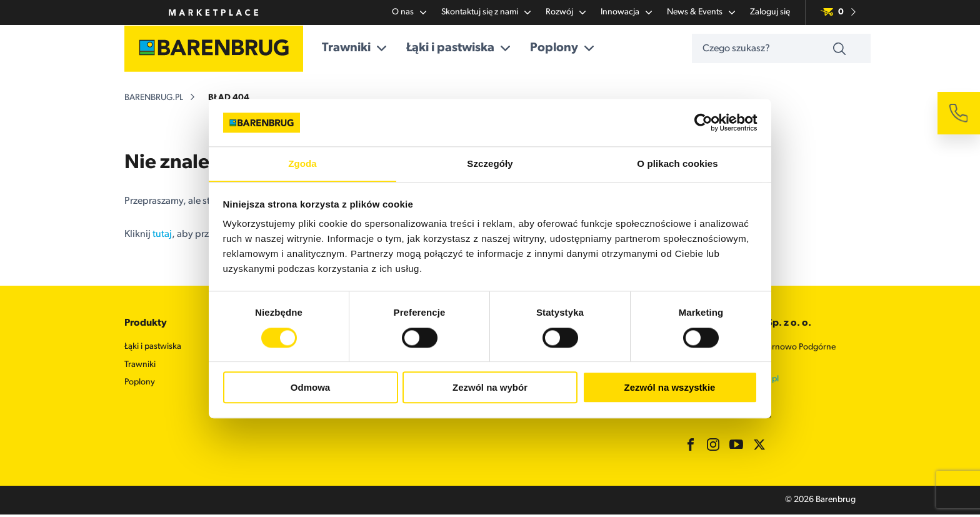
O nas (409, 13)
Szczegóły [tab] (490, 163)
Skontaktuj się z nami (486, 13)
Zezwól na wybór (490, 388)
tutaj (162, 236)
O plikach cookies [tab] (677, 163)
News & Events (701, 13)
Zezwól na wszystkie (670, 388)
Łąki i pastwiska (465, 49)
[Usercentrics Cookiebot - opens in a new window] (703, 123)
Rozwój (566, 13)
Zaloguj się (770, 12)
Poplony (569, 49)
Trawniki (361, 49)
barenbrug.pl (154, 100)
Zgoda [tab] (302, 163)
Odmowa (310, 388)
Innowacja (626, 13)
